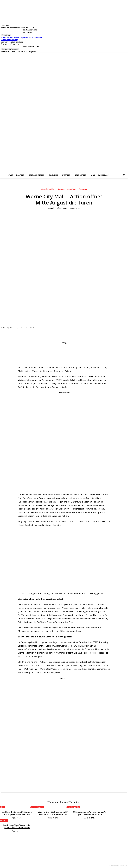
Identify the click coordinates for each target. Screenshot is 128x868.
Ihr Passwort (28, 32)
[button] (124, 175)
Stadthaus (72, 189)
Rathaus (61, 189)
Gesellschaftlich (48, 189)
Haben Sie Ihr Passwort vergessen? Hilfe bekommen (22, 37)
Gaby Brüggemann (59, 208)
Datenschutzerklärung (10, 40)
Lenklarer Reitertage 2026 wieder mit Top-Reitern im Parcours (17, 813)
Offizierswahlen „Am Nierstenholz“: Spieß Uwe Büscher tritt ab (89, 813)
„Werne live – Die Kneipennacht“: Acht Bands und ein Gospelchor (53, 813)
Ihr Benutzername (30, 30)
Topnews (83, 189)
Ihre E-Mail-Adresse (31, 46)
